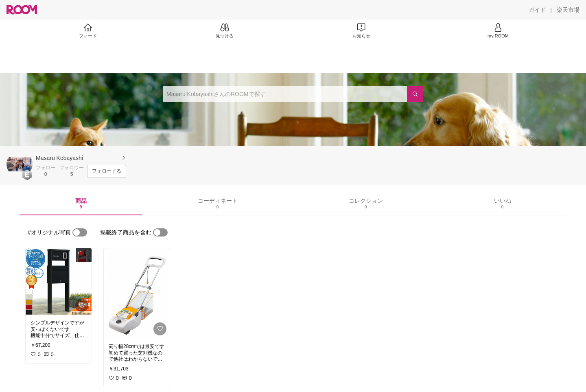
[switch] (80, 232)
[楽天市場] (568, 10)
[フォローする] (107, 171)
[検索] (415, 94)
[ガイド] (537, 10)
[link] (59, 282)
